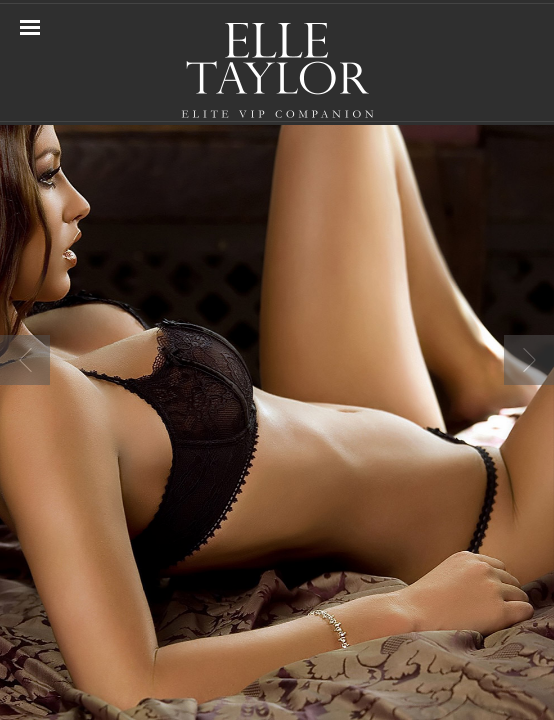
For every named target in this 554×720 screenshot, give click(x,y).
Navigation (30, 27)
